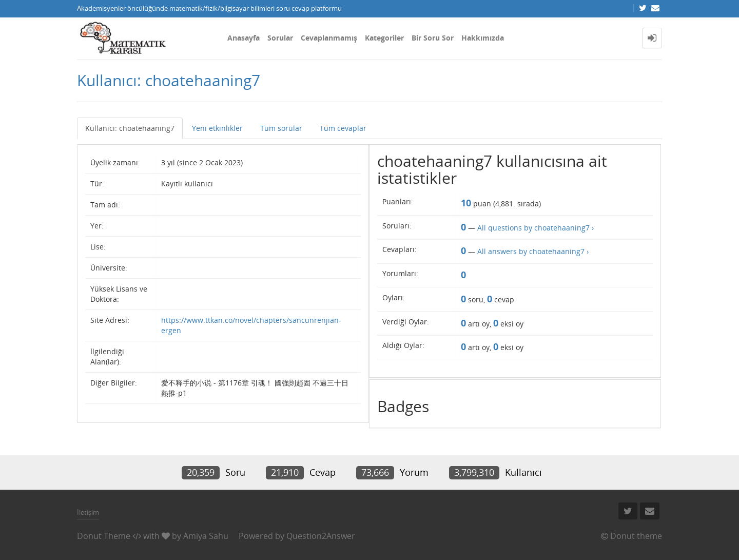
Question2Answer (321, 536)
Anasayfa (244, 38)
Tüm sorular (281, 128)
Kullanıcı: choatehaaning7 (130, 128)
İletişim (88, 512)
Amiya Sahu (206, 536)
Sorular (280, 38)
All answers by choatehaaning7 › (533, 251)
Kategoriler (384, 38)
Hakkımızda (483, 38)
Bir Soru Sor (433, 38)
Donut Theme (104, 536)
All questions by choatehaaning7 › (536, 228)
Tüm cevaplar (343, 128)
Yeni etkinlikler (217, 128)
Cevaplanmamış (329, 38)
